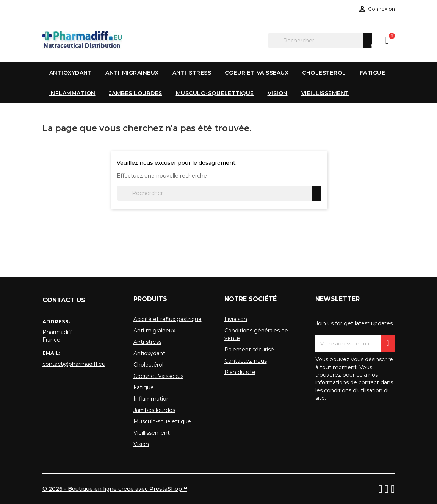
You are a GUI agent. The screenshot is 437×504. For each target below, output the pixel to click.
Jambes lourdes (154, 410)
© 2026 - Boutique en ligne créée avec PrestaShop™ (115, 489)
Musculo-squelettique (162, 421)
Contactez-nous (246, 361)
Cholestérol (148, 365)
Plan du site (240, 372)
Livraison (236, 319)
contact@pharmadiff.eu (74, 364)
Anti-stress (147, 342)
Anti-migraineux (154, 331)
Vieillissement (152, 433)
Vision (141, 444)
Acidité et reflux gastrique (168, 319)
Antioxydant (149, 353)
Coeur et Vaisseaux (158, 376)
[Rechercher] (320, 41)
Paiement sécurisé (249, 350)
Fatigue (144, 387)
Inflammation (152, 399)
